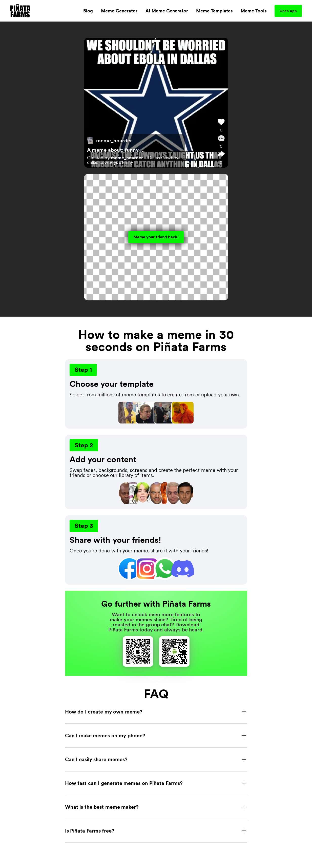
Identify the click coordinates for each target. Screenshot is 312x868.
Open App (288, 11)
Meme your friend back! (156, 237)
